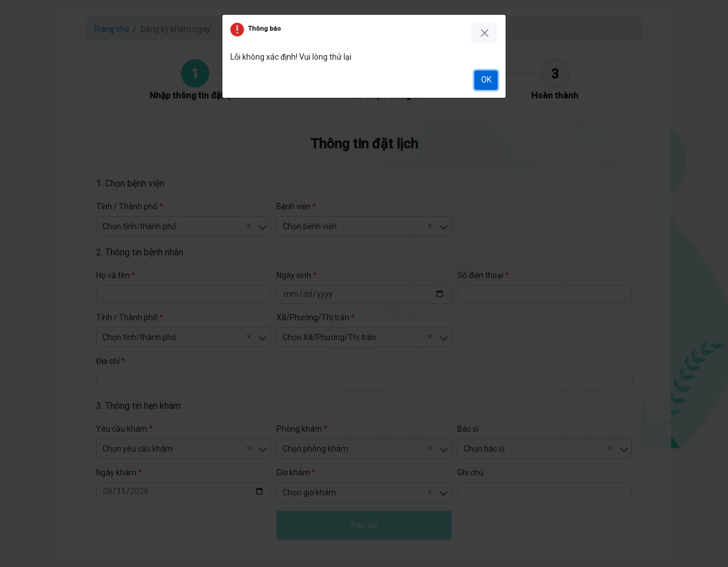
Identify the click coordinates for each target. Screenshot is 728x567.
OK (486, 80)
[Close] (484, 33)
